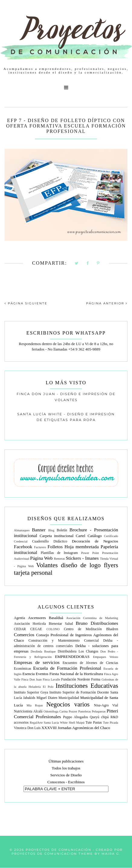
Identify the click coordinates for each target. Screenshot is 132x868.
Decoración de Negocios (95, 541)
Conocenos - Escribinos (66, 782)
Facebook (23, 547)
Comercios (24, 635)
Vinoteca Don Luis (27, 728)
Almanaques (22, 530)
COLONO (53, 629)
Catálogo (95, 536)
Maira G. (111, 854)
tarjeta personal (33, 572)
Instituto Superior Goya (31, 692)
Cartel (81, 536)
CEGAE (36, 629)
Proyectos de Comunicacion (44, 854)
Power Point (90, 553)
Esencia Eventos (35, 674)
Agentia (19, 618)
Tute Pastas (94, 723)
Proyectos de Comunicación (58, 850)
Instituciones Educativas (87, 686)
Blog (51, 530)
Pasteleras (85, 711)
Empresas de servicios (37, 662)
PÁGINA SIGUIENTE (26, 303)
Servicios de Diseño (66, 775)
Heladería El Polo (41, 687)
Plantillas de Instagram (59, 553)
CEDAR (20, 629)
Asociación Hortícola (30, 624)
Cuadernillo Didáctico (50, 541)
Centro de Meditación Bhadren (91, 629)
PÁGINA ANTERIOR (107, 303)
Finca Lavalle (51, 679)
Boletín (62, 530)
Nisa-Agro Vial (106, 705)
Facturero (40, 547)
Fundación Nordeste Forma (81, 679)
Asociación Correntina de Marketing (92, 618)
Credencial (21, 541)
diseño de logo (81, 565)
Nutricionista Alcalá (28, 711)
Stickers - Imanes (82, 558)
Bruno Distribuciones (97, 623)
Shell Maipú (76, 723)
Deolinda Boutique (43, 651)
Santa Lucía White (56, 723)
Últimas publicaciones (66, 761)
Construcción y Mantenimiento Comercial (64, 641)
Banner (39, 530)
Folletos (55, 547)
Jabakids (29, 698)
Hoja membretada (82, 547)
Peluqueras (99, 711)
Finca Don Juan (32, 679)
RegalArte (36, 723)
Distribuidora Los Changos (78, 651)
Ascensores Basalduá (46, 618)
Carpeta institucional (56, 536)
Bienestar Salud (61, 624)
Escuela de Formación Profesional (67, 668)
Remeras (60, 559)
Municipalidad (69, 698)
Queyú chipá (99, 717)
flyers (111, 565)
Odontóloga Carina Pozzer (60, 711)
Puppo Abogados (76, 717)
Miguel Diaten (47, 698)
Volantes (47, 565)
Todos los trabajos (66, 768)
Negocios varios (68, 704)
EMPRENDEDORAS (72, 657)
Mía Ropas (35, 705)
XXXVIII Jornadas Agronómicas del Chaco (76, 728)
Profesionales (48, 717)
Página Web (42, 558)
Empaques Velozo (106, 657)
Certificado (111, 536)
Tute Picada (111, 723)
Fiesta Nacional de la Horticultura (76, 674)
